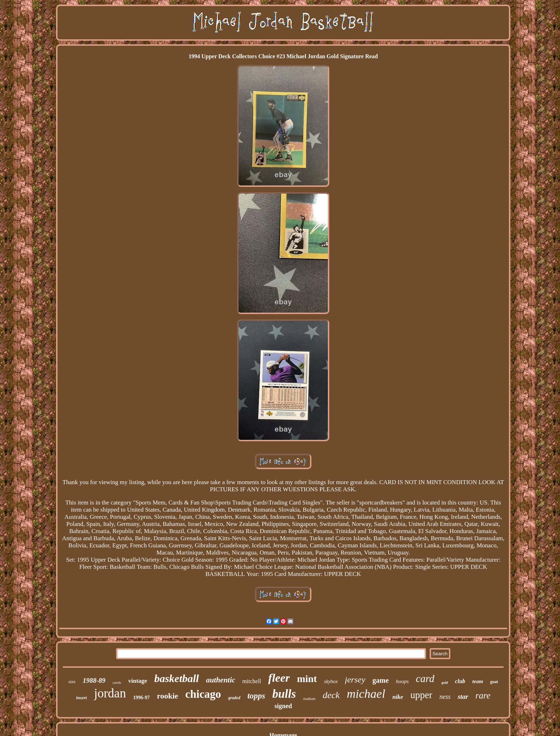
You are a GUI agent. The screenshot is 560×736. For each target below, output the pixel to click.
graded (234, 698)
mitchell (252, 681)
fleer (279, 678)
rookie (167, 696)
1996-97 (142, 698)
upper (421, 695)
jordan (110, 693)
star (463, 697)
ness (445, 697)
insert (81, 698)
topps (256, 696)
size (72, 682)
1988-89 (94, 680)
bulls (284, 694)
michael (366, 694)
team (478, 681)
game (381, 680)
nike (398, 697)
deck (331, 695)
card (425, 678)
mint (307, 679)
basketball (177, 678)
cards (117, 682)
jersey (355, 680)
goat (494, 682)
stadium (309, 698)
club (460, 681)
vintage (138, 681)
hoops (402, 681)
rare (483, 695)
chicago (203, 694)
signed (283, 706)
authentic (221, 680)
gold (445, 683)
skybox (331, 682)
